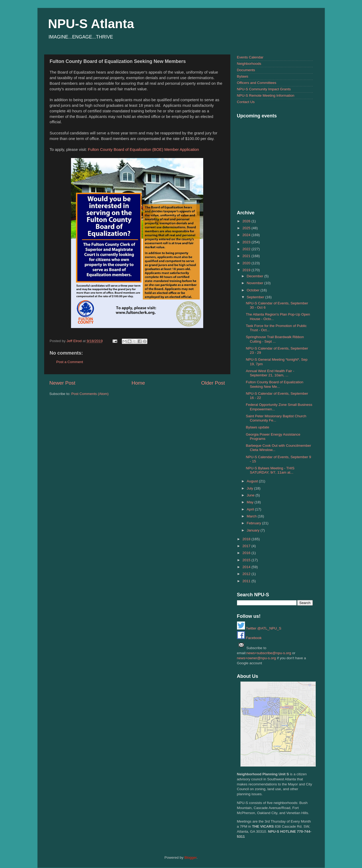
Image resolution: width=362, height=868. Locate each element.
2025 (247, 228)
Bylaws (243, 76)
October (254, 290)
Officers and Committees (257, 83)
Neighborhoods (249, 64)
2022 (247, 249)
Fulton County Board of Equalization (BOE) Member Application (144, 150)
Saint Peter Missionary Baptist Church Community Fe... (276, 418)
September (256, 297)
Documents (246, 70)
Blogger (190, 858)
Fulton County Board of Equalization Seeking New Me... (274, 384)
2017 (247, 546)
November (256, 283)
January (254, 530)
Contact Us (246, 102)
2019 (247, 270)
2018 (247, 539)
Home (138, 383)
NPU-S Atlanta (91, 24)
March (252, 516)
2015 (247, 560)
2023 (247, 242)
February (255, 523)
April (251, 509)
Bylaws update (257, 427)
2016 (247, 553)
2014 (247, 567)
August (253, 481)
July (251, 488)
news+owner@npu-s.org (257, 658)
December (256, 276)
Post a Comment (70, 362)
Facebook (249, 638)
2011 (247, 581)
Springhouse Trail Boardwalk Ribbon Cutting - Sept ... (275, 339)
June (251, 495)
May (251, 502)
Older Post (213, 383)
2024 (247, 235)
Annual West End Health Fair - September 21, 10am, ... (270, 373)
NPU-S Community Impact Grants (264, 89)
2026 (247, 221)
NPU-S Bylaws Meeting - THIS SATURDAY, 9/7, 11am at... (270, 470)
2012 (247, 574)
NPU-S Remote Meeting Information (266, 95)
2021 (247, 256)
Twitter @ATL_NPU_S (259, 628)
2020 (247, 263)
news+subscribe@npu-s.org (269, 653)
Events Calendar (250, 57)
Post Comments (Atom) (90, 394)
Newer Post (63, 383)
